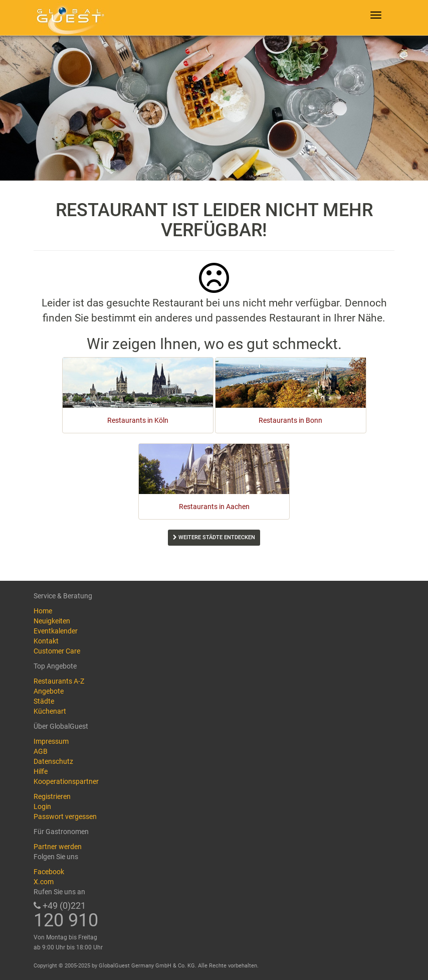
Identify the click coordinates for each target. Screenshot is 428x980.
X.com (44, 882)
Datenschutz (53, 761)
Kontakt (46, 641)
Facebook (49, 872)
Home (43, 611)
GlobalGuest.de (69, 18)
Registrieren (52, 796)
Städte (44, 701)
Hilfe (41, 771)
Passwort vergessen (65, 816)
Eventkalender (56, 631)
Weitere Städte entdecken (214, 537)
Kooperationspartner (66, 781)
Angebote (49, 691)
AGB (41, 751)
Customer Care (57, 651)
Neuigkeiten (52, 621)
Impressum (51, 741)
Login (42, 806)
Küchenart (50, 711)
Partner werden (58, 847)
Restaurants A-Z (59, 681)
